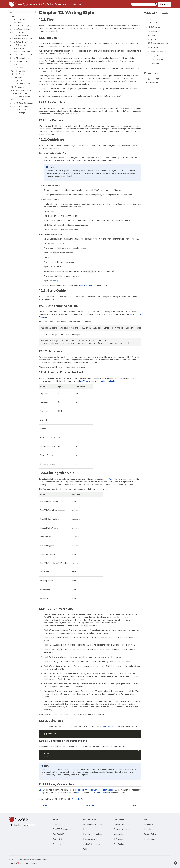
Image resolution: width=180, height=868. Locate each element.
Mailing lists (119, 834)
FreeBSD (57, 824)
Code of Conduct (60, 839)
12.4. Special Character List (21, 90)
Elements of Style (85, 285)
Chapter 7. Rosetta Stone (19, 45)
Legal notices (150, 839)
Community (80, 4)
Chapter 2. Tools (16, 23)
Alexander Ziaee (79, 799)
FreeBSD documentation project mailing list (97, 381)
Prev (45, 806)
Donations (148, 824)
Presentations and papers (94, 834)
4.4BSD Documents (92, 844)
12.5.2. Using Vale (18, 100)
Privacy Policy (150, 834)
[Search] (22, 12)
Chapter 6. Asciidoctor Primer (21, 42)
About (33, 4)
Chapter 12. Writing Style (19, 61)
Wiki (85, 849)
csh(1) (105, 271)
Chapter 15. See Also (18, 110)
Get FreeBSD (46, 4)
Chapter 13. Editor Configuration (22, 103)
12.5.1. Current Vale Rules (21, 97)
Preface (13, 16)
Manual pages (89, 829)
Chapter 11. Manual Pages (19, 58)
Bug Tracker (119, 844)
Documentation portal (93, 824)
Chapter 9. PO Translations (20, 52)
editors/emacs (95, 790)
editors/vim (83, 790)
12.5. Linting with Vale (19, 93)
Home (91, 806)
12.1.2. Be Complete (19, 71)
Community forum (121, 829)
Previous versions (91, 839)
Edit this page (153, 82)
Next (135, 806)
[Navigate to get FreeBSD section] (46, 4)
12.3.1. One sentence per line (22, 84)
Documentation (63, 4)
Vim (78, 793)
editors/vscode (108, 790)
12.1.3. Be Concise (18, 74)
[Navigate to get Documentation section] (63, 4)
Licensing (148, 829)
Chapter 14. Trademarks (19, 106)
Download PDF (153, 79)
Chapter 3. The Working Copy (21, 26)
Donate (164, 4)
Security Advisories (61, 844)
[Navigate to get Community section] (80, 4)
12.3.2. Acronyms (18, 87)
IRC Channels (119, 839)
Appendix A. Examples (18, 113)
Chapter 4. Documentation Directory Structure (20, 31)
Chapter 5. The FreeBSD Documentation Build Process (21, 37)
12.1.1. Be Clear (17, 68)
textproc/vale (108, 727)
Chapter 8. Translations (18, 48)
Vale (110, 479)
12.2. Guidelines (16, 77)
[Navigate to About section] (33, 4)
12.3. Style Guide (17, 81)
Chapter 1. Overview (17, 19)
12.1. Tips (14, 64)
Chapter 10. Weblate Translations (22, 55)
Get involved (119, 824)
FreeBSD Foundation (62, 829)
